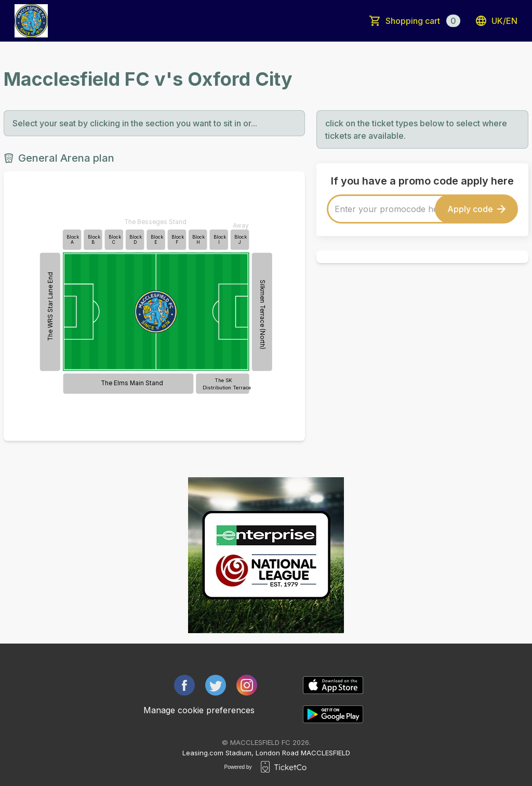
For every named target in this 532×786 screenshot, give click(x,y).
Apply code (476, 209)
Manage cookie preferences (199, 710)
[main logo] (31, 21)
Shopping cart (423, 21)
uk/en (496, 21)
